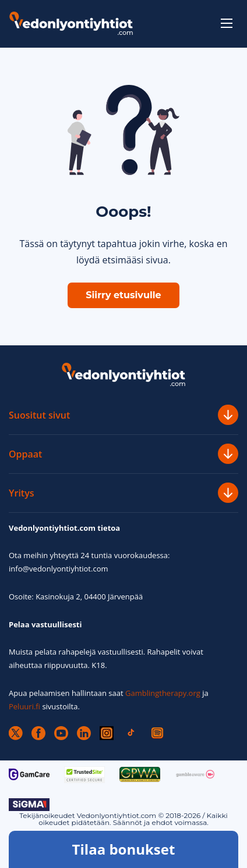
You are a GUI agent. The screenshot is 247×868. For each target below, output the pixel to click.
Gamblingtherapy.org (163, 693)
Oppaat (123, 454)
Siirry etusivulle (123, 295)
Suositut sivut (123, 415)
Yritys (123, 493)
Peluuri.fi (24, 706)
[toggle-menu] (227, 23)
